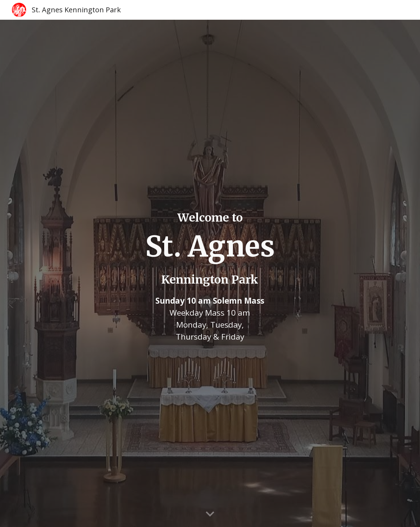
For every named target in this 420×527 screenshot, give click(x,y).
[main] (210, 274)
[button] (210, 514)
